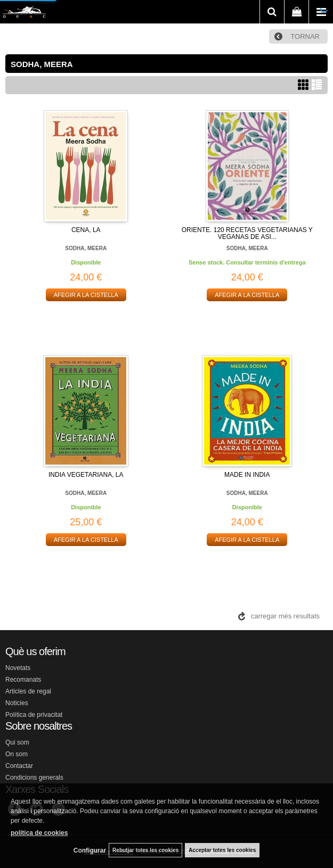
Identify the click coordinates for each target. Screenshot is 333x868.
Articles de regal (28, 691)
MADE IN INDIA (247, 475)
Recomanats (23, 680)
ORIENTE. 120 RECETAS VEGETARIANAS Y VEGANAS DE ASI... (247, 233)
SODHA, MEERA (86, 248)
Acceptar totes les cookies (222, 850)
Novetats (18, 668)
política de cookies (39, 833)
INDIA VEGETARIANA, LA (86, 475)
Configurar (90, 850)
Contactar (19, 766)
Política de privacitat (34, 715)
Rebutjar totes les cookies (145, 850)
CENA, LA (86, 230)
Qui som (17, 742)
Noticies (17, 703)
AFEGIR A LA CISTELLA (86, 295)
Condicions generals (34, 778)
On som (17, 754)
